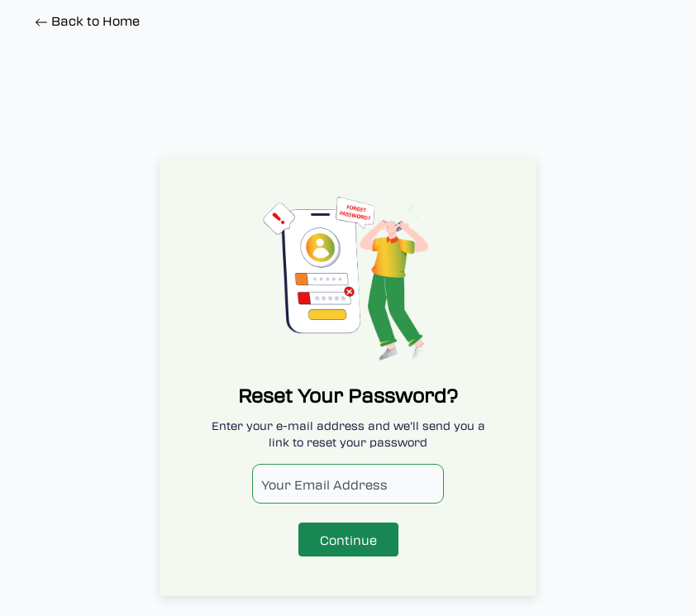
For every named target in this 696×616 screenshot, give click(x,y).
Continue (348, 540)
